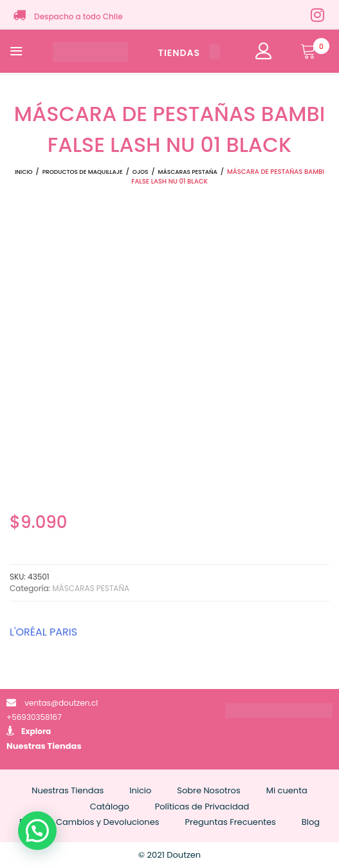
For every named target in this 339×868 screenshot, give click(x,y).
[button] (37, 831)
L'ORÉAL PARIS (43, 632)
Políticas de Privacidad (202, 807)
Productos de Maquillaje (83, 172)
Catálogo (110, 807)
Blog (311, 822)
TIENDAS (189, 53)
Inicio (24, 172)
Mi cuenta (287, 790)
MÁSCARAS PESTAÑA (188, 172)
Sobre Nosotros (208, 790)
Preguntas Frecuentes (231, 822)
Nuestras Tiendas (44, 746)
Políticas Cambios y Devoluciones (89, 822)
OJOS (141, 172)
